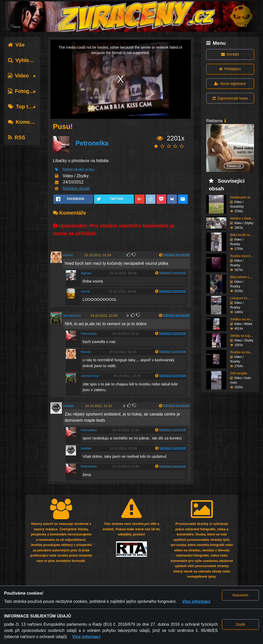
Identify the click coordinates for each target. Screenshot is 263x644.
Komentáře (25, 122)
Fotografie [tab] (24, 91)
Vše (16, 45)
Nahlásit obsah (76, 188)
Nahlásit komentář (176, 255)
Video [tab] (18, 76)
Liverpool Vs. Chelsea (245, 298)
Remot (68, 255)
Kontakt (230, 54)
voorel (85, 291)
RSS (17, 137)
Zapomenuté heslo (230, 98)
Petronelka (92, 143)
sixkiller (68, 406)
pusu (90, 169)
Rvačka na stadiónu (244, 352)
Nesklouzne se (240, 197)
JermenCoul (72, 316)
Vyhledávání (27, 60)
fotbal (68, 169)
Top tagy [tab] (22, 107)
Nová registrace (230, 84)
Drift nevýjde (239, 373)
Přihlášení (230, 69)
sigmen (86, 273)
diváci (79, 169)
